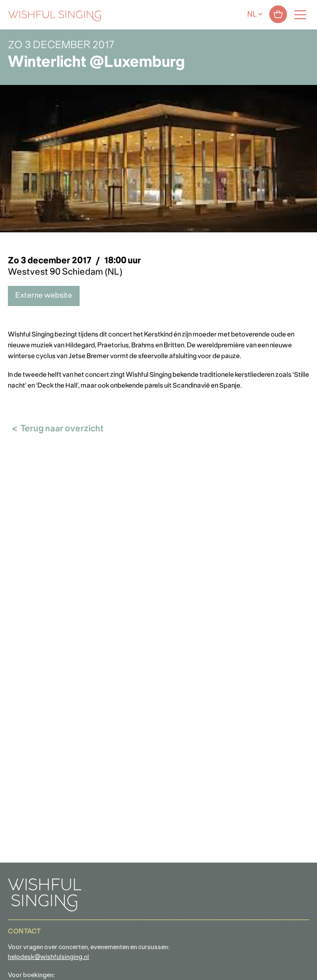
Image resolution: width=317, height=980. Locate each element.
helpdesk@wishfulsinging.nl (48, 957)
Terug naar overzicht (62, 429)
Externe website (44, 296)
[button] (12, 967)
